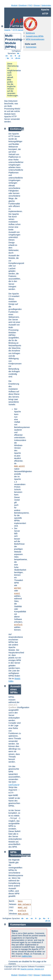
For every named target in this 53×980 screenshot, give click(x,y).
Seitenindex (46, 5)
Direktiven (23, 5)
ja (19, 56)
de (18, 53)
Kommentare (31, 47)
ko (8, 58)
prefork (18, 625)
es (11, 56)
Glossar (37, 5)
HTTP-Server (18, 30)
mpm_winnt (20, 466)
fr (15, 56)
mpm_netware (24, 904)
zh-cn (18, 58)
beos (20, 901)
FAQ (30, 5)
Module (14, 5)
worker (18, 588)
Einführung (30, 33)
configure (14, 785)
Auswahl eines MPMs (35, 36)
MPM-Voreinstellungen (35, 39)
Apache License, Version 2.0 (32, 969)
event (17, 593)
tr (12, 58)
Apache (7, 30)
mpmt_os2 (23, 908)
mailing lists (27, 956)
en (7, 56)
